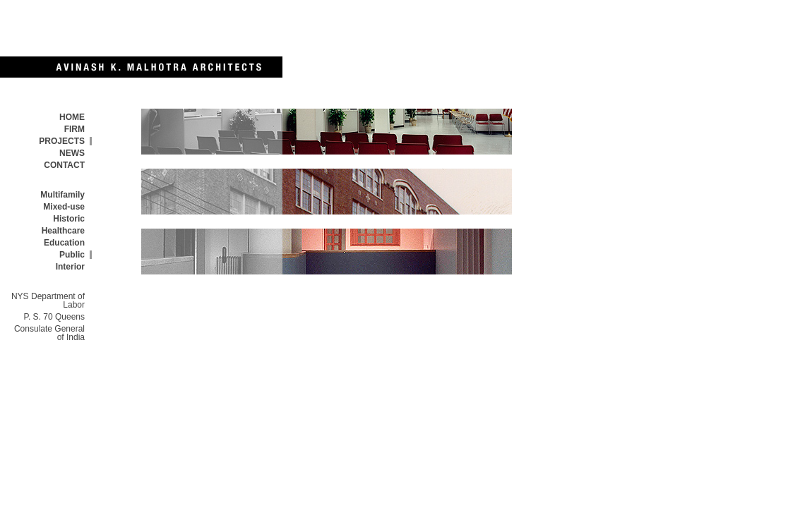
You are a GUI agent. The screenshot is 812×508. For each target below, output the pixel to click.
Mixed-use (64, 207)
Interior (70, 267)
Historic (69, 219)
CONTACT (64, 165)
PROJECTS (62, 141)
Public (72, 255)
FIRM (74, 129)
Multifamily (62, 195)
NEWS (72, 153)
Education (64, 243)
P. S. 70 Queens (54, 317)
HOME (72, 117)
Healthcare (63, 231)
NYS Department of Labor (48, 301)
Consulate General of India (49, 333)
